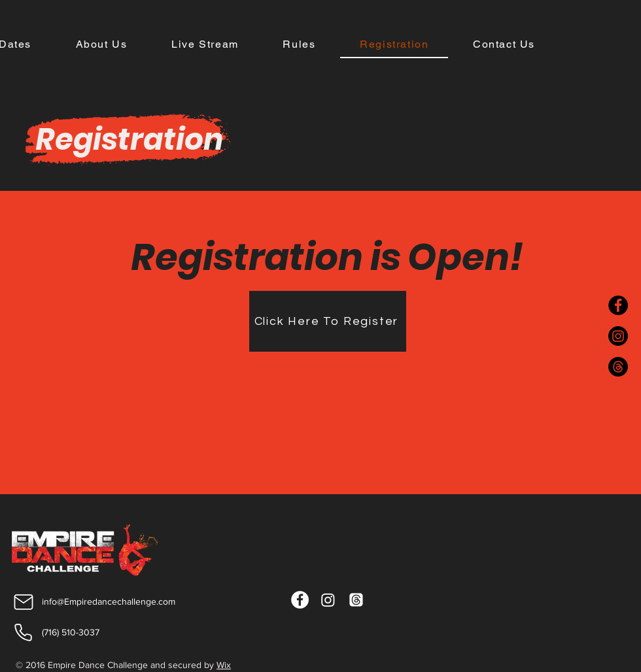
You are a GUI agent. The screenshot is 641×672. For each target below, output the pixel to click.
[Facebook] (618, 305)
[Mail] (23, 602)
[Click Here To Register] (328, 321)
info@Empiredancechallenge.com (109, 601)
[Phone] (23, 633)
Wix (224, 665)
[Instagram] (618, 336)
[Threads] (618, 367)
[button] (300, 45)
